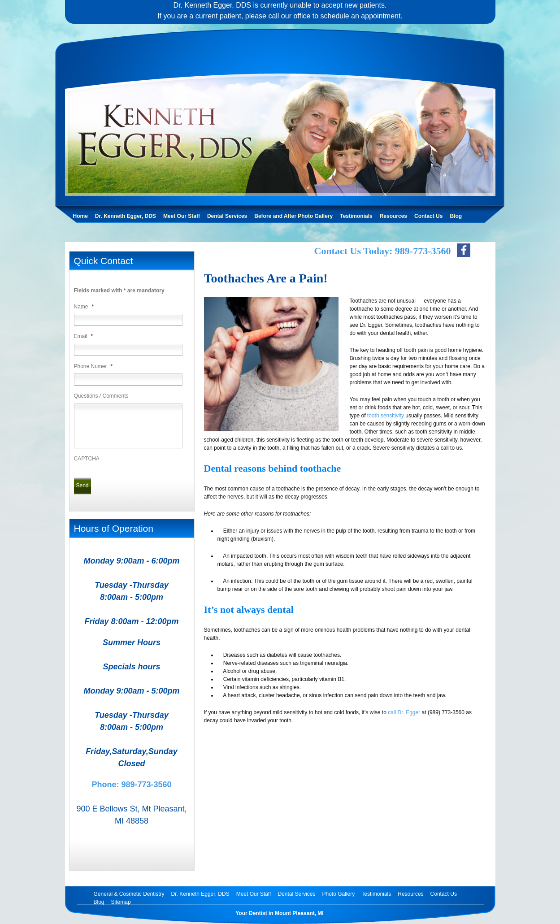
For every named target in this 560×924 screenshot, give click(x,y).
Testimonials (356, 216)
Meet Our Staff (182, 216)
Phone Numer (93, 366)
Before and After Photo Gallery (293, 216)
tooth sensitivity (386, 416)
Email (84, 336)
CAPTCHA (87, 459)
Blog (456, 216)
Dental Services (227, 216)
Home (80, 216)
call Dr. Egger (404, 712)
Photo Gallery (339, 894)
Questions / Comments (101, 396)
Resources (393, 216)
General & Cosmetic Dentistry (129, 894)
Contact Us (428, 216)
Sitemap (121, 902)
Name (84, 307)
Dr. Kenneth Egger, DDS (126, 216)
